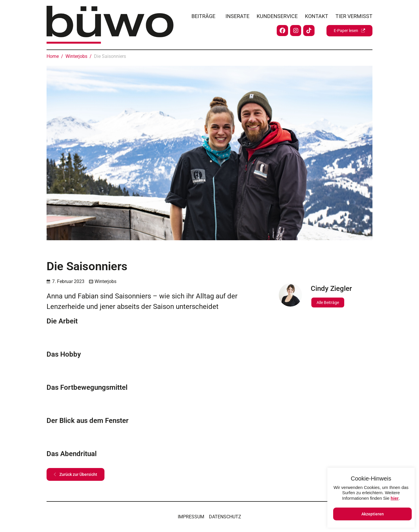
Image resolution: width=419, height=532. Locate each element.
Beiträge (203, 15)
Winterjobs (105, 281)
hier (395, 498)
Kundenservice (277, 15)
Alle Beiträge (328, 303)
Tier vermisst (354, 15)
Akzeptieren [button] (373, 514)
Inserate (237, 15)
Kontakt (317, 15)
